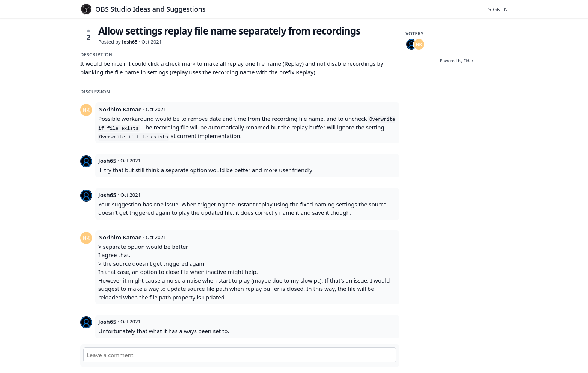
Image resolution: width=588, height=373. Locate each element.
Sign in (498, 9)
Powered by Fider (457, 61)
